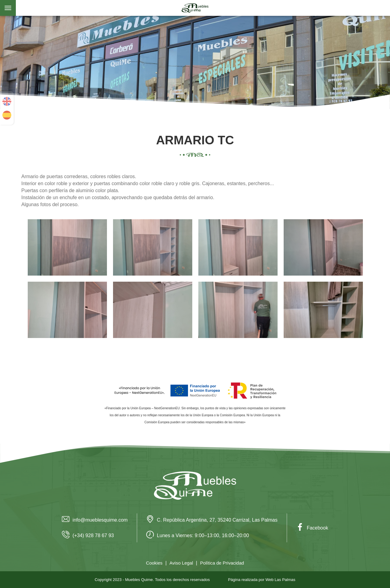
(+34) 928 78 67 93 (88, 535)
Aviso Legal (181, 563)
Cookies (154, 563)
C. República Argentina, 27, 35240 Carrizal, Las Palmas (212, 520)
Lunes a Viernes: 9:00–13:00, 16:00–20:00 (198, 535)
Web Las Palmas (280, 580)
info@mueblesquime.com (95, 520)
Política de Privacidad (222, 563)
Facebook (312, 528)
